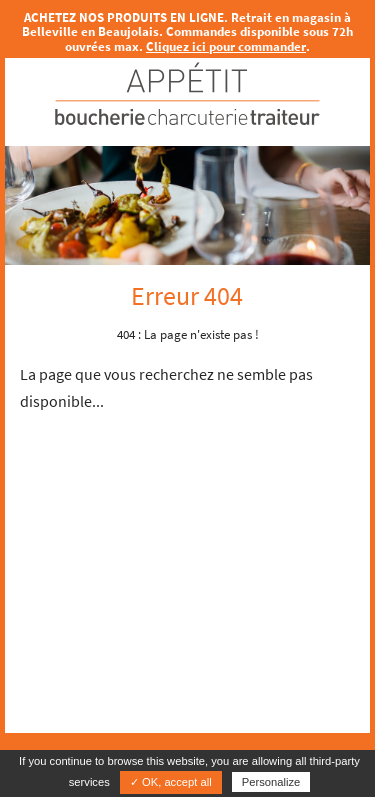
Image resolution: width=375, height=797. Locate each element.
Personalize (271, 782)
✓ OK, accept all (171, 782)
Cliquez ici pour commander (226, 46)
